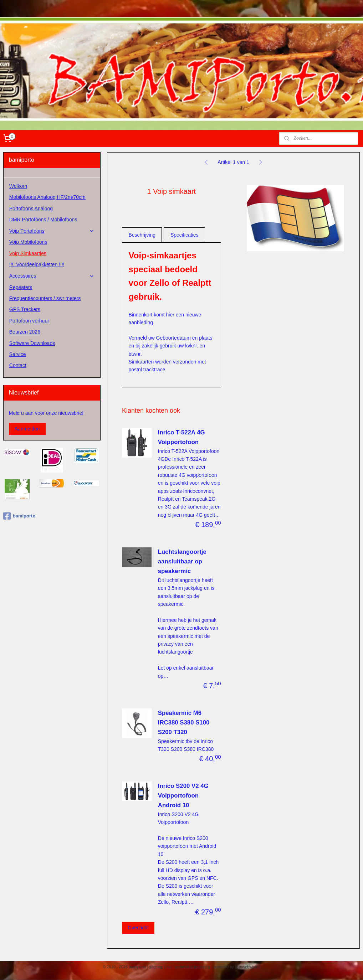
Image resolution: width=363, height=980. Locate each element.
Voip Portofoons (52, 231)
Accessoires (52, 276)
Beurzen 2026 (25, 332)
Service (18, 354)
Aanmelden (27, 429)
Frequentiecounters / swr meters (45, 298)
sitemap (156, 967)
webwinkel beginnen (192, 967)
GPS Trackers (25, 309)
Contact (18, 365)
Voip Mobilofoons (28, 242)
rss (169, 967)
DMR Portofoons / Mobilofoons (43, 220)
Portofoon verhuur (29, 321)
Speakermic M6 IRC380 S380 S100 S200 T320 (184, 723)
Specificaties (185, 235)
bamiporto (19, 516)
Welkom (18, 186)
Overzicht (138, 928)
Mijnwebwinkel (248, 967)
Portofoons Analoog (31, 208)
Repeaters (21, 287)
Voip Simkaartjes (28, 253)
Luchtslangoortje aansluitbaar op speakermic (182, 562)
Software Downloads (32, 343)
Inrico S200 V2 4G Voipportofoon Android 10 (183, 796)
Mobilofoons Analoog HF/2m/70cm (47, 197)
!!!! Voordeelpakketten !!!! (37, 264)
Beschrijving (142, 235)
